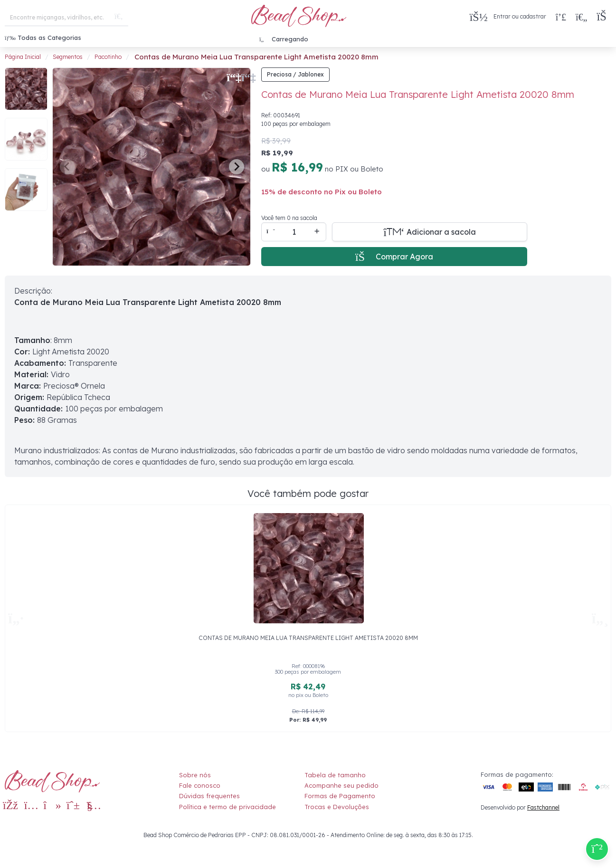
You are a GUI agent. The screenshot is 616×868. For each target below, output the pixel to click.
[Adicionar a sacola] (430, 232)
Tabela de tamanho (335, 775)
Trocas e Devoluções (337, 807)
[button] (604, 17)
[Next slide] (237, 167)
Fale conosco (200, 785)
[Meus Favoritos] (581, 17)
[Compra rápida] (561, 17)
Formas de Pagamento (340, 796)
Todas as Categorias (43, 38)
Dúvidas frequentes (209, 796)
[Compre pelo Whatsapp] (597, 849)
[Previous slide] (67, 167)
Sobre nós (195, 775)
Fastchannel (543, 807)
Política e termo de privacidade (227, 807)
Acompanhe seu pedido (341, 785)
